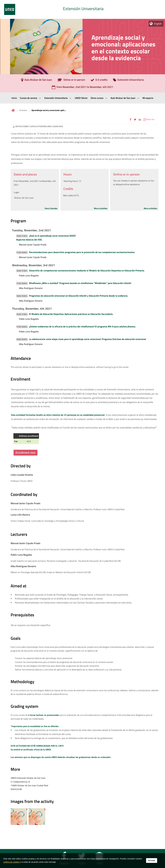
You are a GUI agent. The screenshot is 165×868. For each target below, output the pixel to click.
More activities (101, 208)
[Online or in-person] (71, 81)
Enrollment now (25, 453)
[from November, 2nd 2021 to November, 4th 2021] (82, 88)
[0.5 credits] (99, 81)
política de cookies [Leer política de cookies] (11, 864)
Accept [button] (152, 862)
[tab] (82, 9)
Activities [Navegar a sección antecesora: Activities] (23, 110)
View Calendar (51, 208)
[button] (131, 119)
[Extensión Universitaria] (128, 81)
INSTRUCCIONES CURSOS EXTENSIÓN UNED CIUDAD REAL (39, 126)
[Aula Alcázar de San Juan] (36, 81)
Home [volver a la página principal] (13, 110)
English (158, 24)
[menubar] (82, 98)
